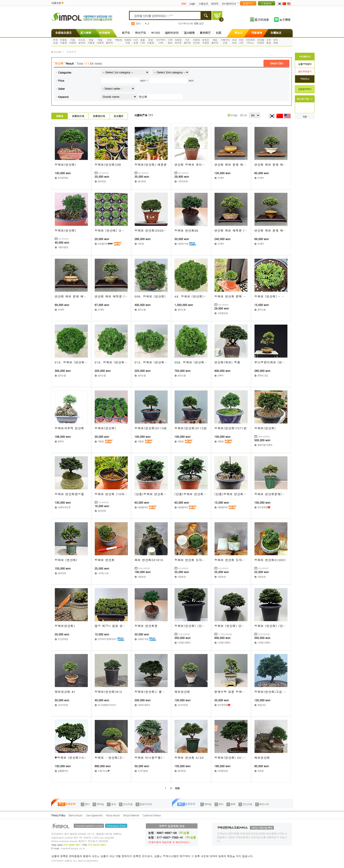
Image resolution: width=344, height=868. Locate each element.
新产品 (126, 33)
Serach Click (276, 63)
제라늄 (100, 804)
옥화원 (260, 771)
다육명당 (170, 41)
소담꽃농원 (222, 313)
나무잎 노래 (103, 573)
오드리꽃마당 (82, 41)
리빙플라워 (109, 41)
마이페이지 (305, 57)
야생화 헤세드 (144, 705)
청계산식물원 (206, 41)
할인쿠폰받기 (305, 71)
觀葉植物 (257, 33)
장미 (138, 23)
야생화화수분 (178, 41)
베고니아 (264, 804)
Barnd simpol (75, 815)
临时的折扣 (172, 33)
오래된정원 (222, 771)
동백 (233, 804)
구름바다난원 (225, 41)
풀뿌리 (61, 441)
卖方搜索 (85, 33)
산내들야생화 (261, 41)
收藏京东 (56, 3)
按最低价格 (78, 116)
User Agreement (94, 815)
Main (184, 3)
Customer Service (152, 815)
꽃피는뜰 (142, 310)
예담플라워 (215, 41)
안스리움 (128, 804)
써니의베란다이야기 (107, 705)
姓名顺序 (118, 116)
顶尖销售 (189, 33)
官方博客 (285, 20)
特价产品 (141, 33)
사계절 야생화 (184, 643)
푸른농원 (55, 41)
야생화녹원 (128, 41)
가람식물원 (63, 247)
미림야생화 (73, 41)
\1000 (156, 33)
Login (192, 3)
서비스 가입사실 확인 (262, 828)
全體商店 (276, 33)
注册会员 (203, 3)
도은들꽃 (269, 41)
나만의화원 (183, 181)
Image (233, 115)
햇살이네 (261, 705)
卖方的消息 (262, 20)
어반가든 (241, 41)
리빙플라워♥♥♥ (105, 244)
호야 (113, 804)
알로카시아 (146, 804)
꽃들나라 (142, 41)
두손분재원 (63, 639)
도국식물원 (143, 771)
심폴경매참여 (305, 64)
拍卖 (218, 33)
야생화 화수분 (64, 507)
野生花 (239, 33)
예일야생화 (100, 41)
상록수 (220, 375)
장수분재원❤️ (264, 507)
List (244, 115)
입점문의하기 (305, 89)
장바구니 (305, 79)
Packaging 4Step (116, 826)
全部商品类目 (63, 33)
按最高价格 (99, 116)
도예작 (220, 178)
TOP (305, 117)
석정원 (141, 244)
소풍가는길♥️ (103, 771)
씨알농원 (142, 577)
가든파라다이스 (250, 41)
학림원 (118, 40)
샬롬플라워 (63, 771)
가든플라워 (187, 41)
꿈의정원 (102, 181)
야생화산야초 (197, 41)
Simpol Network (131, 815)
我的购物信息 (229, 3)
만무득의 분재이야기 (107, 639)
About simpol (113, 815)
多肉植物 (104, 33)
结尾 (177, 788)
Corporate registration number (89, 826)
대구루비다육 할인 (191, 23)
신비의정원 (63, 705)
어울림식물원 (64, 41)
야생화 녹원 (183, 244)
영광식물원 (151, 41)
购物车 (215, 3)
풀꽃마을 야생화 (265, 445)
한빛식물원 (91, 41)
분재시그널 (262, 375)
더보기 (239, 3)
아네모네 (234, 41)
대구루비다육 (161, 41)
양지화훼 (275, 41)
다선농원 (136, 41)
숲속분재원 (63, 178)
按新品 (60, 116)
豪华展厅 (205, 33)
